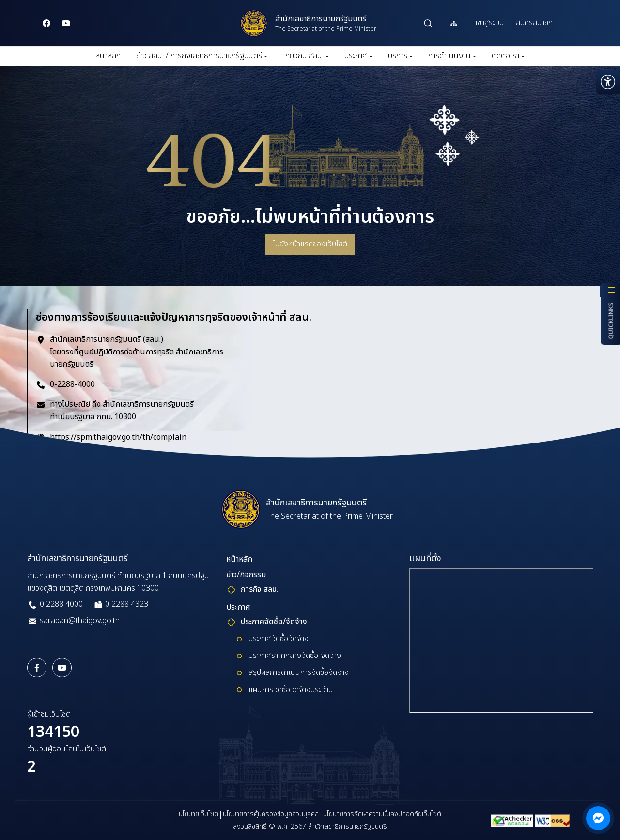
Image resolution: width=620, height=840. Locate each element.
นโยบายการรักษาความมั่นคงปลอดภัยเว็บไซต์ (382, 814)
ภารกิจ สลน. (260, 589)
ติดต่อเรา (508, 56)
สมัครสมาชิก (534, 23)
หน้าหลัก (108, 56)
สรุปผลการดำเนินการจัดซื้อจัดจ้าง (299, 672)
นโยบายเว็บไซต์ (199, 814)
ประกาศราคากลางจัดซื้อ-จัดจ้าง (295, 656)
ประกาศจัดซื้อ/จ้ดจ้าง (274, 622)
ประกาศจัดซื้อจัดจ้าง (279, 639)
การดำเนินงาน (452, 56)
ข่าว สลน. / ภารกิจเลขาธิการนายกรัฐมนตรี (202, 56)
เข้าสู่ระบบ (489, 23)
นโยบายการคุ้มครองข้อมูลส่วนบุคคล (271, 814)
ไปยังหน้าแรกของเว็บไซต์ (310, 244)
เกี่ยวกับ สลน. (306, 56)
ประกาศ (358, 56)
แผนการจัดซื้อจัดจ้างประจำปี (291, 690)
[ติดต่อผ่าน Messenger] (598, 818)
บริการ (400, 56)
